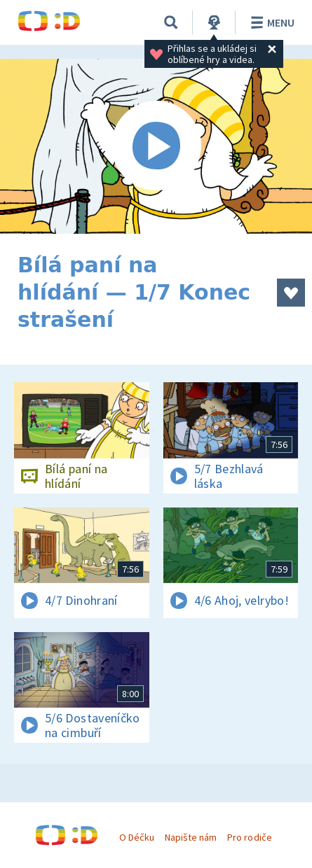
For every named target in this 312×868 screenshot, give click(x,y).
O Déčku (137, 837)
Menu (270, 22)
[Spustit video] (156, 146)
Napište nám (191, 837)
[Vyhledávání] (171, 22)
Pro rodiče (249, 837)
